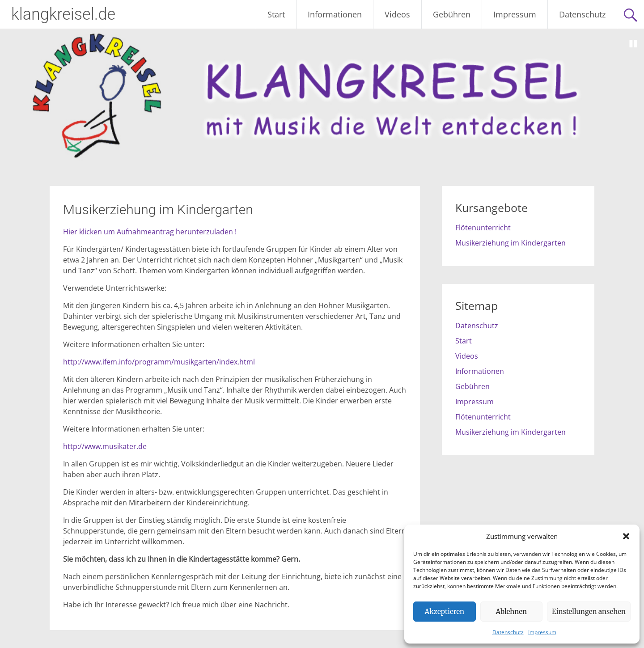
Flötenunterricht (483, 228)
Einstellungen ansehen (589, 612)
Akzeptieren (445, 612)
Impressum (542, 632)
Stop (633, 44)
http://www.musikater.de (105, 446)
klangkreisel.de (63, 14)
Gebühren (452, 14)
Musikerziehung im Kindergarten (511, 243)
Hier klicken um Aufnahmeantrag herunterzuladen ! (150, 232)
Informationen (335, 14)
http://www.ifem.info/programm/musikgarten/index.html (159, 362)
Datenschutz (508, 632)
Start (276, 14)
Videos (397, 14)
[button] (626, 536)
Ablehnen (511, 612)
